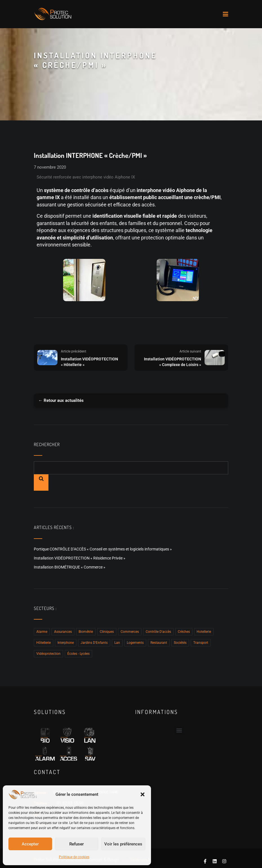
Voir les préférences (123, 844)
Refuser (76, 844)
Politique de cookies (74, 857)
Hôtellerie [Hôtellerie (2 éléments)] (44, 643)
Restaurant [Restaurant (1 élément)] (159, 643)
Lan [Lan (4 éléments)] (117, 643)
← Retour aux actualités (61, 400)
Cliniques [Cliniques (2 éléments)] (107, 632)
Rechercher (47, 445)
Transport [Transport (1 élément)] (201, 643)
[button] (143, 794)
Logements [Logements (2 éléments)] (135, 643)
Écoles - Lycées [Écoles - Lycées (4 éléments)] (78, 654)
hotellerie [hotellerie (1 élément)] (204, 632)
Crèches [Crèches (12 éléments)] (184, 632)
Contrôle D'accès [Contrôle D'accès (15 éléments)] (158, 632)
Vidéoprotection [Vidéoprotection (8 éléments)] (48, 654)
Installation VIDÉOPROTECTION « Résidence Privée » (80, 558)
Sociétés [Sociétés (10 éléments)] (180, 643)
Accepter (30, 844)
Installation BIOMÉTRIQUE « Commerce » (70, 567)
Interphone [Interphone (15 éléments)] (66, 643)
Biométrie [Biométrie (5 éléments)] (86, 632)
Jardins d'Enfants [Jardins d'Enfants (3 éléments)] (94, 643)
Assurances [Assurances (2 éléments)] (63, 632)
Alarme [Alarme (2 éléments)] (42, 632)
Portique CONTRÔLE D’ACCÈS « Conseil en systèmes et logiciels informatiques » (103, 549)
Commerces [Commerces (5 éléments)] (130, 632)
